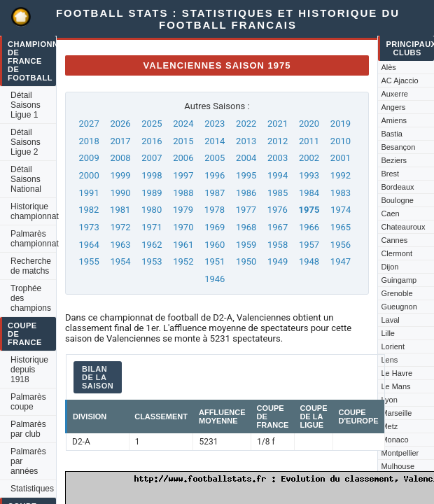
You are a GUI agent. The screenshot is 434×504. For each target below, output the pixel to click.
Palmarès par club (28, 429)
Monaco (394, 440)
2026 (120, 124)
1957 (309, 245)
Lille (388, 333)
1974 (341, 210)
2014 (215, 141)
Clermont (397, 253)
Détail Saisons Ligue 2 (26, 142)
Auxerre (394, 94)
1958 (278, 245)
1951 (215, 261)
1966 (309, 227)
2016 (152, 141)
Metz (389, 426)
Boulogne (397, 200)
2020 (309, 124)
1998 (152, 175)
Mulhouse (398, 466)
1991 (89, 193)
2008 (120, 158)
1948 (309, 261)
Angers (393, 107)
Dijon (390, 267)
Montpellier (400, 453)
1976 (278, 210)
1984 (309, 193)
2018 (89, 141)
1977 (246, 210)
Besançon (398, 147)
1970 (183, 227)
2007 (152, 158)
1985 (278, 193)
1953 (152, 261)
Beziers (394, 160)
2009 (89, 158)
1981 (120, 210)
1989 (152, 193)
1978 (215, 210)
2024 (183, 124)
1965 (341, 227)
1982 (89, 210)
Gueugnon (399, 307)
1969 (215, 227)
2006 (183, 158)
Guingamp (399, 280)
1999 (120, 175)
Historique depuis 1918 (29, 370)
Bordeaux (397, 187)
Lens (389, 360)
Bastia (392, 134)
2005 (215, 158)
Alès (388, 67)
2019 (341, 124)
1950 (246, 261)
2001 (341, 158)
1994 (278, 175)
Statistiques (32, 489)
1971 (152, 227)
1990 (120, 193)
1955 (89, 261)
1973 (89, 227)
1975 (309, 210)
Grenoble (397, 293)
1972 (120, 227)
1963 (120, 245)
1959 (246, 245)
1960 (215, 245)
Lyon (389, 400)
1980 (152, 210)
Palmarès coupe (28, 402)
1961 (183, 245)
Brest (390, 174)
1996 (215, 175)
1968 (246, 227)
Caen (390, 213)
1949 (278, 261)
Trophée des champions (31, 298)
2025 (152, 124)
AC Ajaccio (399, 80)
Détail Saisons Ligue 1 (26, 105)
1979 (183, 210)
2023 (215, 124)
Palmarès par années (28, 461)
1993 (309, 175)
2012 (278, 141)
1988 (183, 193)
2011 (309, 141)
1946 (215, 279)
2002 (309, 158)
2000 (89, 175)
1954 (120, 261)
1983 (341, 193)
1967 (278, 227)
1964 (89, 245)
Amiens (394, 120)
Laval (390, 320)
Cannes (394, 240)
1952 (183, 261)
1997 (183, 175)
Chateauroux (403, 227)
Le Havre (397, 373)
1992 (341, 175)
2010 (341, 141)
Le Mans (395, 386)
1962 (152, 245)
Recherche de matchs (31, 266)
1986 (246, 193)
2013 (246, 141)
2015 (183, 141)
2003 (278, 158)
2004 (246, 158)
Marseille (396, 413)
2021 (278, 124)
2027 (89, 124)
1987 (215, 193)
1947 (341, 261)
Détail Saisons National (26, 179)
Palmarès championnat (33, 239)
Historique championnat (33, 211)
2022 (246, 124)
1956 (341, 245)
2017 (120, 141)
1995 (246, 175)
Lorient (393, 346)
